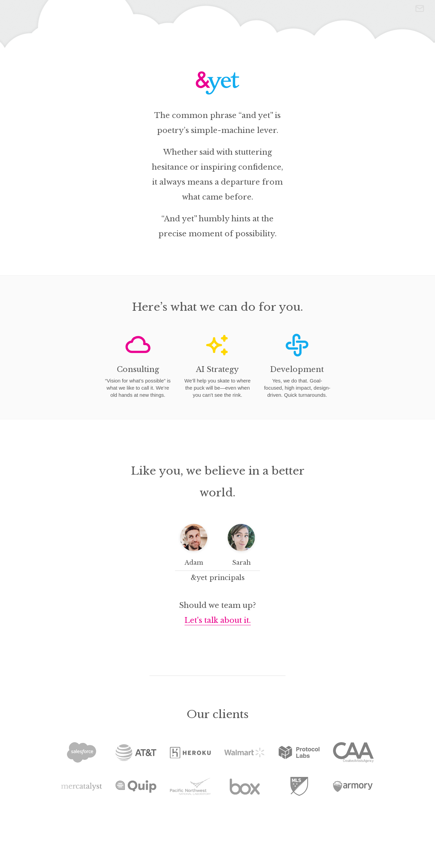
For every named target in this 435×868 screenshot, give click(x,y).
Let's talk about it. (218, 620)
